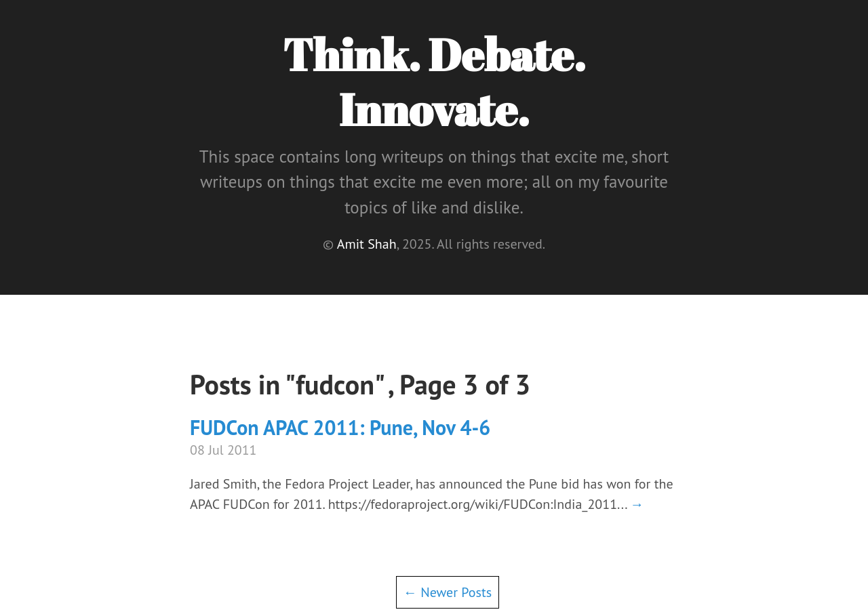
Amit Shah (367, 244)
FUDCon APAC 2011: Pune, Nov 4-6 (340, 427)
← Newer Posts (448, 592)
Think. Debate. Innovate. (434, 82)
